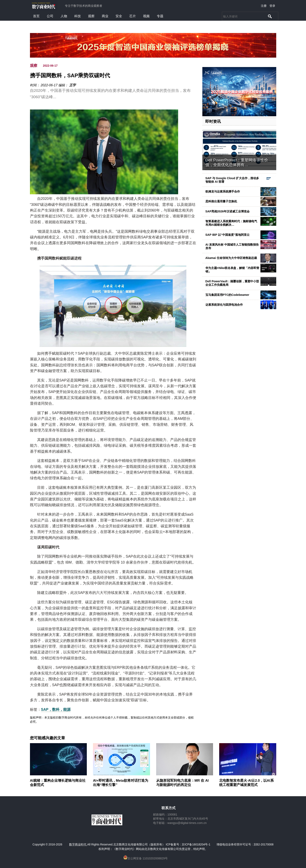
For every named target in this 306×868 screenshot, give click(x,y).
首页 (36, 16)
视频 (146, 16)
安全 (119, 16)
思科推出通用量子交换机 (221, 201)
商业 (105, 16)
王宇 (72, 85)
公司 (50, 16)
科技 (78, 16)
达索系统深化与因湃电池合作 (224, 305)
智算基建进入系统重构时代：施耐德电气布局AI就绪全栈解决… (231, 223)
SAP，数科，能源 (56, 710)
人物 (64, 16)
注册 (264, 6)
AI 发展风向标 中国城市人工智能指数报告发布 (232, 246)
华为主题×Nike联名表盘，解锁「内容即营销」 (232, 270)
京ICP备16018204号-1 (196, 844)
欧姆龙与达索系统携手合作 (223, 191)
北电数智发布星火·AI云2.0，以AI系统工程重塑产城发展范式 (246, 783)
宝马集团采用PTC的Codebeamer (227, 295)
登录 (272, 6)
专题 (160, 16)
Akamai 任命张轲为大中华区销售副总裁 (231, 258)
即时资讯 (213, 121)
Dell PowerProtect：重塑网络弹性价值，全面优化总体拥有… (237, 162)
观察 (91, 16)
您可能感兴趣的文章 (48, 738)
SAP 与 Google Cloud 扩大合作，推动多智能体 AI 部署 (232, 180)
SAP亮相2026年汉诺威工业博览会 (228, 211)
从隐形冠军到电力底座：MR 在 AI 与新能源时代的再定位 (182, 783)
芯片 (133, 16)
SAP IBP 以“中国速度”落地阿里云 (227, 235)
